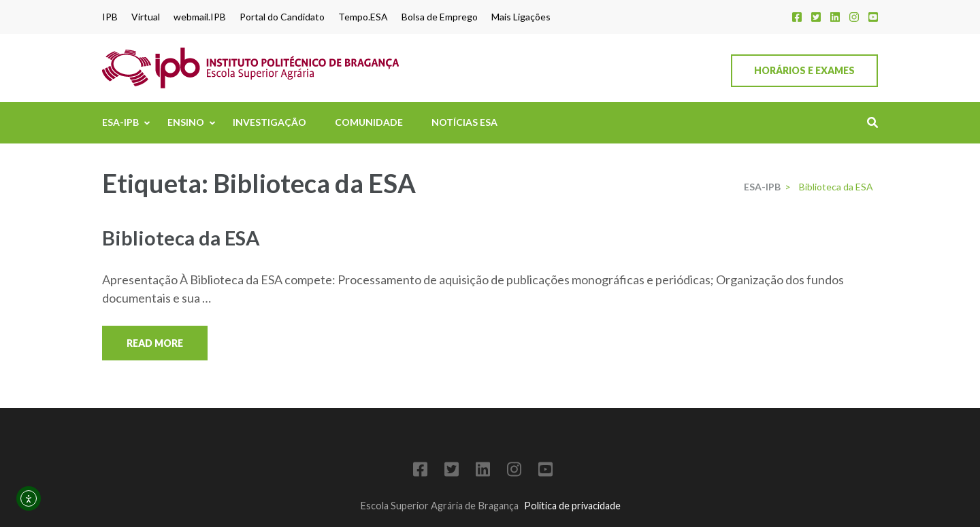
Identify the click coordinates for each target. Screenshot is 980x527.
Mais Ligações (521, 17)
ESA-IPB (120, 122)
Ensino (186, 122)
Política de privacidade (572, 506)
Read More (155, 343)
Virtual (146, 17)
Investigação (269, 122)
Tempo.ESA (363, 17)
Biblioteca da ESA (181, 238)
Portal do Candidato (282, 17)
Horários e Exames (804, 70)
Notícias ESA (464, 122)
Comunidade (369, 122)
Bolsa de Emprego (440, 17)
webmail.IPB (200, 17)
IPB (110, 17)
